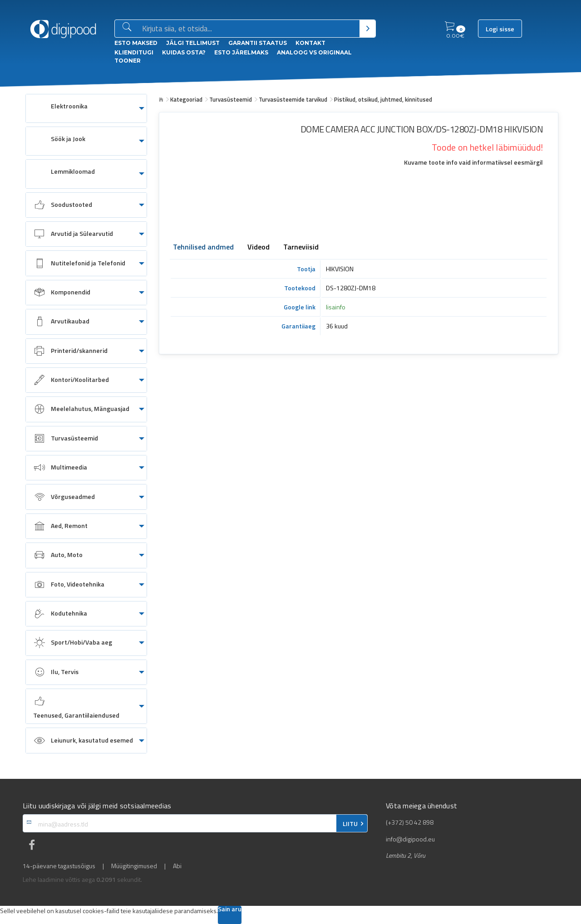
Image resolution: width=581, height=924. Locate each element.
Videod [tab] (258, 248)
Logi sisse (500, 29)
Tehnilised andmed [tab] (203, 248)
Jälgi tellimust (193, 43)
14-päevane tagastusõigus (59, 866)
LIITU (350, 824)
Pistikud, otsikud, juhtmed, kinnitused (383, 99)
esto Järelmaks (241, 52)
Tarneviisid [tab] (301, 248)
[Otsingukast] (249, 29)
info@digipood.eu (410, 839)
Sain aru (230, 910)
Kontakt (310, 43)
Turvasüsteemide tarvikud (293, 99)
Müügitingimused (134, 866)
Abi (177, 866)
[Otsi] (367, 29)
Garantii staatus (258, 43)
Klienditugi (134, 52)
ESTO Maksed (136, 43)
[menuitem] (86, 108)
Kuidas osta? (184, 52)
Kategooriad (186, 99)
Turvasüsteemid (231, 99)
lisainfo (336, 307)
